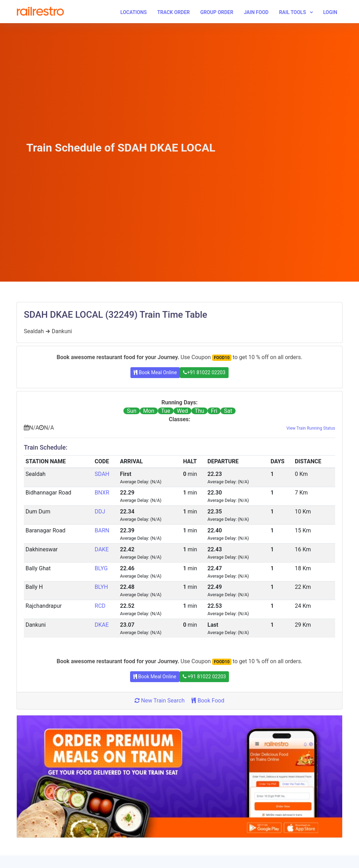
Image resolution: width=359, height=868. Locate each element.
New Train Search (160, 701)
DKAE (102, 625)
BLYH (101, 587)
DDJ (100, 512)
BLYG (101, 568)
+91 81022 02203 (204, 372)
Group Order (217, 12)
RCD (100, 606)
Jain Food (256, 12)
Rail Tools (293, 12)
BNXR (102, 493)
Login (330, 12)
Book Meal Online (155, 372)
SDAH (102, 474)
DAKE (102, 549)
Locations (133, 12)
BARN (102, 530)
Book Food (208, 701)
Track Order (173, 12)
